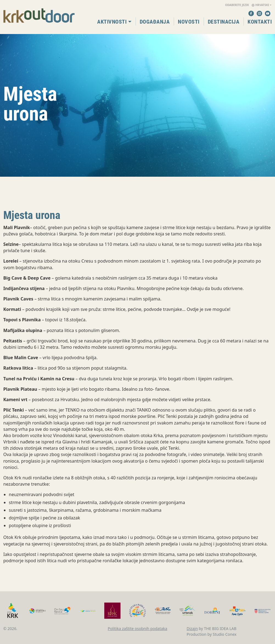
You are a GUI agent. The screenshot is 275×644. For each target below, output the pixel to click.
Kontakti (260, 22)
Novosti (189, 22)
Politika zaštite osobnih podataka (138, 628)
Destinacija (224, 22)
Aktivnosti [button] (112, 22)
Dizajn (192, 628)
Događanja (155, 22)
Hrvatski (247, 5)
